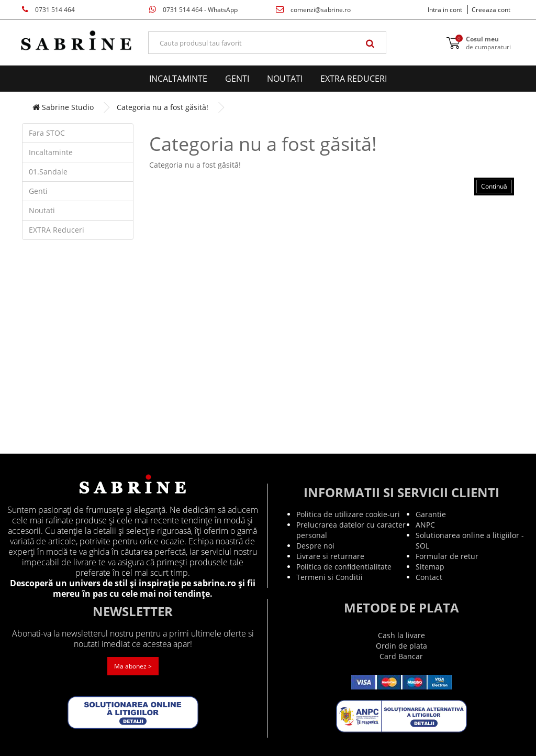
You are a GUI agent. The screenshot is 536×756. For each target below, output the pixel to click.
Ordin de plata (401, 646)
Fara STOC (47, 133)
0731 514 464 (48, 10)
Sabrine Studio (63, 107)
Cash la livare (401, 635)
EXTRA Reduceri (354, 79)
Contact (429, 577)
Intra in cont (445, 10)
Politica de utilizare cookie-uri (348, 514)
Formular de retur (447, 556)
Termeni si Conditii (330, 577)
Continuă (494, 186)
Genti (237, 79)
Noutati (285, 79)
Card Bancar (401, 656)
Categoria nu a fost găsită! (163, 107)
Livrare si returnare (330, 556)
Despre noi (315, 546)
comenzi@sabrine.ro (313, 10)
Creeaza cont (491, 10)
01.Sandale (48, 172)
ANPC (425, 525)
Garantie (431, 514)
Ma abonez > (133, 666)
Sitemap (430, 567)
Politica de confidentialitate (344, 567)
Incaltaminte (178, 79)
